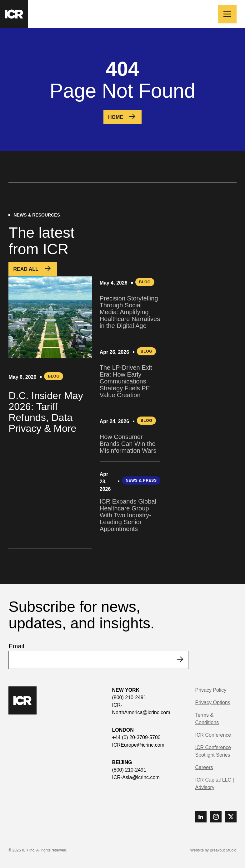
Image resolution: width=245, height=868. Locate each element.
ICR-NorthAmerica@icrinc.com (141, 709)
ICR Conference (213, 735)
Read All (26, 269)
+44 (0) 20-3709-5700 (136, 737)
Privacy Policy (211, 690)
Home (116, 117)
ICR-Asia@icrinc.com (136, 777)
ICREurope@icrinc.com (138, 745)
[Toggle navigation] (227, 14)
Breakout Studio (223, 850)
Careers (204, 767)
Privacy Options (213, 702)
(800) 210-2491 (129, 697)
